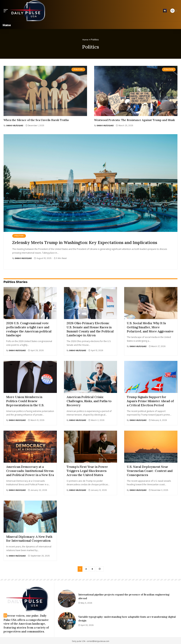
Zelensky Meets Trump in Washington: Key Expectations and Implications (87, 242)
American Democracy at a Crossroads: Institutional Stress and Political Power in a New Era (30, 470)
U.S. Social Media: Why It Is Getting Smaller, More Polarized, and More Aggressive (150, 327)
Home (85, 40)
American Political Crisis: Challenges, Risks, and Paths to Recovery (89, 400)
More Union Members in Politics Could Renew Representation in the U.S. (25, 400)
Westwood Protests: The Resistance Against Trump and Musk (134, 120)
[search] (165, 11)
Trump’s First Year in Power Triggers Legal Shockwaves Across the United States (87, 470)
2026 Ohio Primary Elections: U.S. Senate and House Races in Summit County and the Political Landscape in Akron (90, 329)
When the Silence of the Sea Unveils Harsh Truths (36, 120)
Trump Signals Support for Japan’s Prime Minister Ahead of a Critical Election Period (150, 400)
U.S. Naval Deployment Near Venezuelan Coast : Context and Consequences (150, 470)
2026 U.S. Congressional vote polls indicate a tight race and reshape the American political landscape (29, 329)
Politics (78, 69)
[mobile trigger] (7, 11)
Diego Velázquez (15, 126)
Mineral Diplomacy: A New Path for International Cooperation (29, 537)
